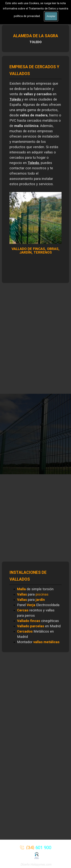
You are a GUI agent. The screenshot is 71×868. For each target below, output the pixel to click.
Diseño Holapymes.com (36, 864)
